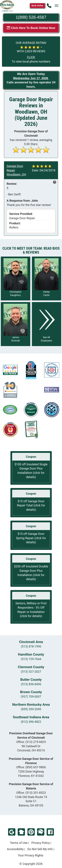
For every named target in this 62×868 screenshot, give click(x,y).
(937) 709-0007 (31, 697)
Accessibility (15, 849)
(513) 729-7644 (31, 659)
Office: (31, 742)
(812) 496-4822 (31, 722)
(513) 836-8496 (31, 684)
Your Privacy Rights (31, 855)
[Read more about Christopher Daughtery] (16, 279)
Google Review (12, 832)
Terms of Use (19, 843)
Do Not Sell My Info (40, 849)
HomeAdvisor (41, 832)
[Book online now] (37, 6)
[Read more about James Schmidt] (16, 324)
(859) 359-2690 (31, 709)
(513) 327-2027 (31, 672)
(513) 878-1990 (31, 646)
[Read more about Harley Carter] (47, 279)
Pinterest (31, 832)
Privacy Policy (41, 843)
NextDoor (21, 832)
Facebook (50, 832)
